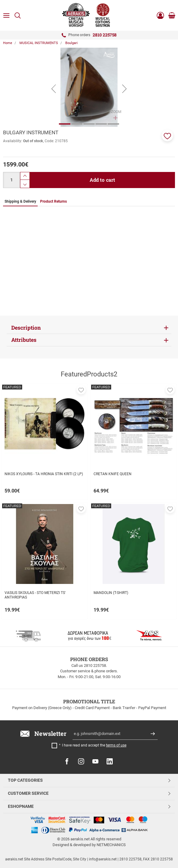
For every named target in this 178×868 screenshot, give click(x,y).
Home (8, 43)
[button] (167, 136)
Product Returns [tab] (53, 201)
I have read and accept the (94, 745)
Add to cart (103, 180)
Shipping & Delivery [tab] (20, 201)
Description (26, 328)
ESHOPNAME (21, 806)
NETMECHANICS (111, 845)
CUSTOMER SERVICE (28, 793)
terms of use (116, 745)
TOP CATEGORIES (25, 780)
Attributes (24, 340)
